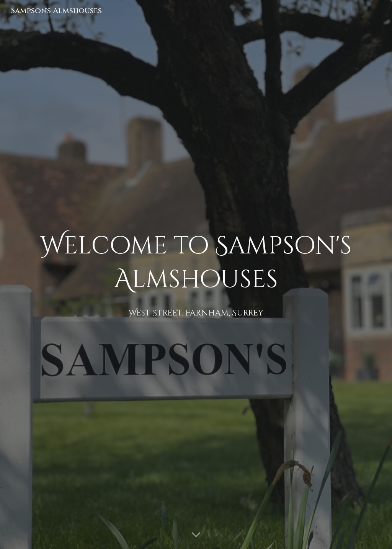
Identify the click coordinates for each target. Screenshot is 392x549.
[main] (196, 275)
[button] (196, 535)
